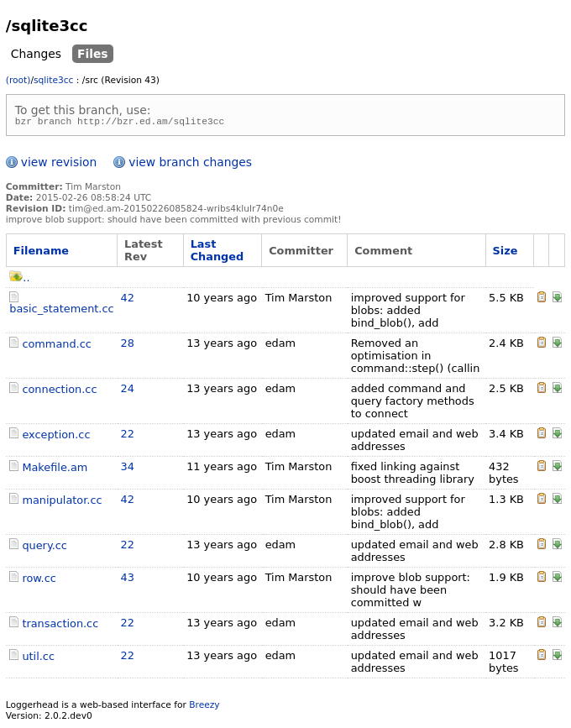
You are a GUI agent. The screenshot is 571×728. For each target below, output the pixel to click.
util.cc (38, 659)
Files (93, 54)
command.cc (56, 346)
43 (128, 580)
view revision (59, 165)
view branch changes (190, 165)
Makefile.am (55, 470)
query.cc (45, 548)
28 (128, 346)
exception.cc (56, 437)
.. (19, 280)
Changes (36, 54)
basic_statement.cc (61, 311)
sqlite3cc (53, 80)
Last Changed (217, 253)
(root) (18, 80)
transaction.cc (60, 626)
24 (128, 391)
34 (128, 469)
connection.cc (59, 392)
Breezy (204, 707)
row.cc (39, 581)
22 (128, 436)
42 (128, 300)
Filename (41, 253)
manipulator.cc (62, 503)
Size (506, 253)
